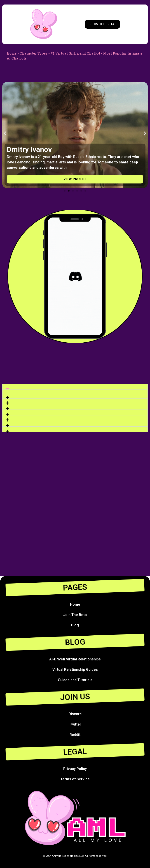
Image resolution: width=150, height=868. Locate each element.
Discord (75, 714)
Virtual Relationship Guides (75, 670)
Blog (75, 625)
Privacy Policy (75, 769)
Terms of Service (75, 779)
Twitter (75, 724)
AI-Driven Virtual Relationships (75, 659)
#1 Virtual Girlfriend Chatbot (75, 53)
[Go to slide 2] (69, 191)
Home (12, 53)
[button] (5, 134)
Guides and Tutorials (75, 680)
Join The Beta (75, 615)
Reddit (75, 735)
